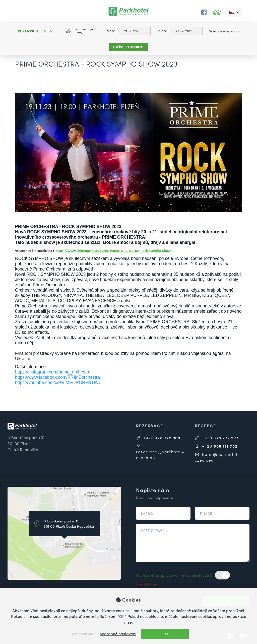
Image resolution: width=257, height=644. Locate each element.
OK (165, 634)
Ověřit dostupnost (128, 47)
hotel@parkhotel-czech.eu (217, 457)
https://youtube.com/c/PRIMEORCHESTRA (57, 383)
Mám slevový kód (224, 31)
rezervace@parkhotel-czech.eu (160, 452)
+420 (158, 438)
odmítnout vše (81, 634)
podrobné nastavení (118, 634)
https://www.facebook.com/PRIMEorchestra (57, 377)
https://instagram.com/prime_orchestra (53, 372)
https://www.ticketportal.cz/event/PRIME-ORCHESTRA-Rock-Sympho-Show (113, 251)
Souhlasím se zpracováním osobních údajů (174, 575)
